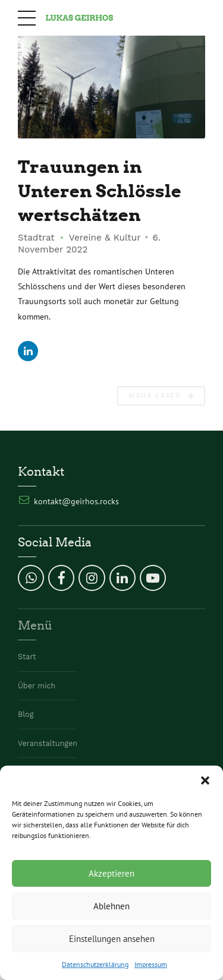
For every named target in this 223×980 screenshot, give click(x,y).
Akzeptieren (111, 873)
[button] (205, 780)
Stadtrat (36, 238)
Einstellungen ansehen (112, 939)
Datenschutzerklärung (95, 964)
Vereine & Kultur (105, 238)
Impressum (151, 964)
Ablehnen (111, 906)
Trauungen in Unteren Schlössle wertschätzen (100, 191)
